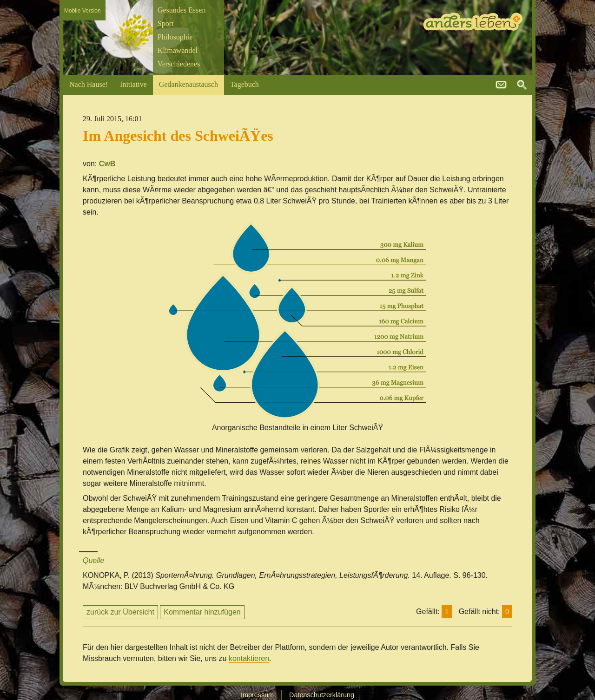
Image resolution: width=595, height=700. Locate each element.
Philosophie (175, 37)
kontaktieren (249, 658)
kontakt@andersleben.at (501, 85)
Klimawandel (178, 50)
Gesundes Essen (182, 10)
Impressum (257, 695)
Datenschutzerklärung (322, 695)
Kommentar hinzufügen (202, 612)
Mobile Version (83, 11)
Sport (166, 23)
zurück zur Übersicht (120, 612)
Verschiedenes (179, 64)
